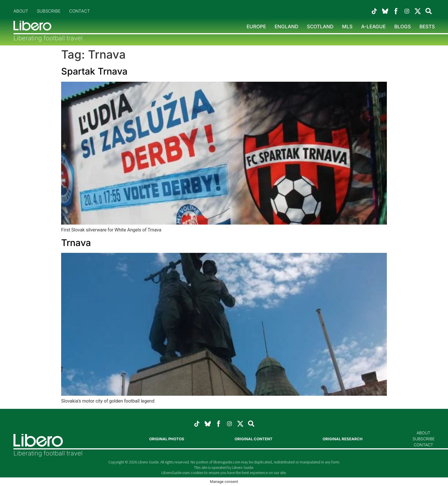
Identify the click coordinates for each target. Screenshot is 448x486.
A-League (373, 27)
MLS (347, 27)
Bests (427, 27)
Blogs (403, 27)
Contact (80, 11)
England (286, 27)
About (21, 11)
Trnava (76, 243)
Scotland (320, 27)
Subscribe (49, 11)
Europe (256, 27)
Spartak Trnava (94, 71)
